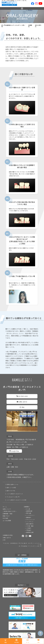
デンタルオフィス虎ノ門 (13, 497)
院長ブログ (6, 516)
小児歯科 (29, 528)
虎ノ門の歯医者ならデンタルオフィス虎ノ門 (13, 26)
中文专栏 (5, 518)
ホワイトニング (30, 520)
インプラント (30, 522)
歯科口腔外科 (30, 524)
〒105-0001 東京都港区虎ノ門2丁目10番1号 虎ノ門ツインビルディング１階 (22, 544)
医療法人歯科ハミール (12, 484)
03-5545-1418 (22, 396)
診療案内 (30, 26)
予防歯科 (29, 530)
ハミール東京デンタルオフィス (15, 494)
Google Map (14, 451)
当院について (7, 509)
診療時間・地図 (8, 514)
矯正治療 (29, 513)
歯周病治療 (29, 511)
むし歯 (28, 509)
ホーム (5, 507)
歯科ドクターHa (11, 491)
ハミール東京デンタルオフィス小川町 (16, 500)
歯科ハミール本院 (11, 488)
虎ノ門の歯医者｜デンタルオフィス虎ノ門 (30, 546)
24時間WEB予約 (8, 535)
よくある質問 (7, 521)
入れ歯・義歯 (30, 526)
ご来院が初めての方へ (10, 511)
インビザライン (30, 515)
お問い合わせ (22, 402)
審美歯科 (29, 517)
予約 (22, 407)
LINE (4, 540)
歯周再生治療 (30, 532)
